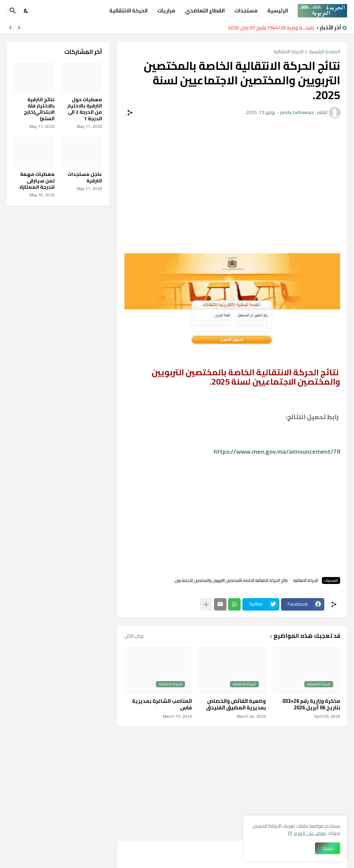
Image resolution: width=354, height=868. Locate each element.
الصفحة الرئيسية (325, 52)
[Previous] (19, 28)
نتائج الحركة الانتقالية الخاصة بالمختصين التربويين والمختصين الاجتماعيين (231, 581)
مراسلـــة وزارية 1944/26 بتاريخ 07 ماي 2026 (269, 28)
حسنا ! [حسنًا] (328, 848)
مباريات (166, 11)
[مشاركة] (130, 113)
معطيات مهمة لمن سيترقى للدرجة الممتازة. (36, 181)
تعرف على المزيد (310, 833)
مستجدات (246, 11)
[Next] (10, 28)
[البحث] (13, 11)
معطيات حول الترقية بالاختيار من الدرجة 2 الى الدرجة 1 (85, 109)
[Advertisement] (232, 181)
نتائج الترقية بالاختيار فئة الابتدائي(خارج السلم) (39, 109)
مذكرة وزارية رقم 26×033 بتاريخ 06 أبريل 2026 (311, 704)
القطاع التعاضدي (205, 11)
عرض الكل (134, 636)
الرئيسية (278, 11)
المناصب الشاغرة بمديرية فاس (162, 704)
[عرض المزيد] (206, 604)
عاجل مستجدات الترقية (85, 177)
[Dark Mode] (26, 11)
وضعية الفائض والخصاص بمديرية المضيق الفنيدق (236, 704)
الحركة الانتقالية (128, 11)
